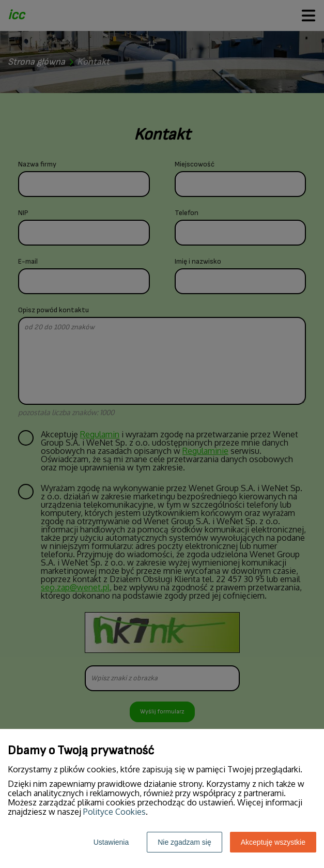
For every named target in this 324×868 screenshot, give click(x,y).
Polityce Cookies (114, 812)
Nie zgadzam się (184, 842)
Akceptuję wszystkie (273, 842)
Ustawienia (111, 842)
